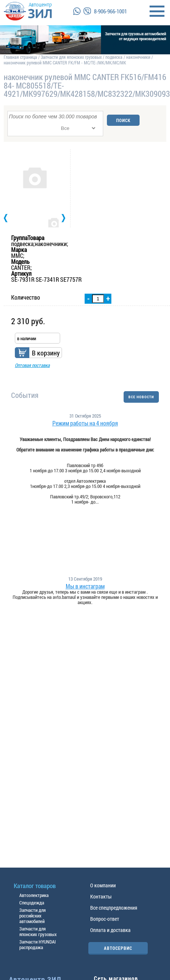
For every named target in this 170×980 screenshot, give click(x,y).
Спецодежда (32, 903)
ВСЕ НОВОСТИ (141, 397)
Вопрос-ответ (105, 919)
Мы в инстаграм (85, 586)
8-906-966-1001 (110, 11)
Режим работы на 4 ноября (85, 423)
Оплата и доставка (110, 930)
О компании (103, 885)
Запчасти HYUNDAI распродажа (37, 944)
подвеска (114, 57)
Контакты (101, 896)
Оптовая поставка (32, 365)
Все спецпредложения (114, 908)
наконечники (138, 57)
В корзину (46, 353)
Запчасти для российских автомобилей (32, 916)
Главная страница (20, 57)
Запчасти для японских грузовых (71, 57)
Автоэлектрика (34, 895)
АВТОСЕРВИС (118, 948)
